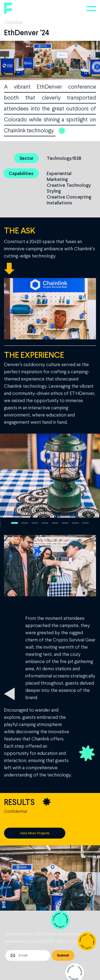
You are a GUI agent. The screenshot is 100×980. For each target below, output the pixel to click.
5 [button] (55, 523)
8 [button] (86, 523)
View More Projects (35, 833)
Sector (26, 158)
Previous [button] (7, 480)
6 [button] (65, 523)
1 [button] (15, 523)
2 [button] (25, 523)
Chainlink (13, 22)
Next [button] (93, 480)
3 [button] (35, 523)
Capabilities (21, 173)
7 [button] (75, 523)
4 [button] (45, 523)
